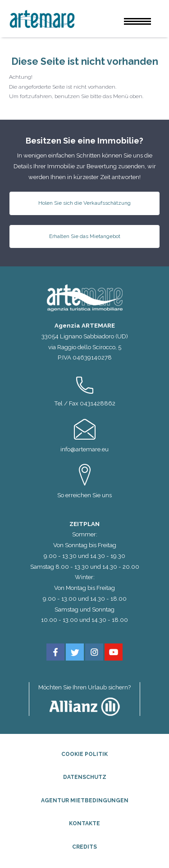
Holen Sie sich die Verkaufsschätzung (84, 203)
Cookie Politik (84, 754)
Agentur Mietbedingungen (85, 801)
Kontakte (84, 823)
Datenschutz (85, 777)
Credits (84, 847)
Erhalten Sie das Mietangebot (85, 236)
